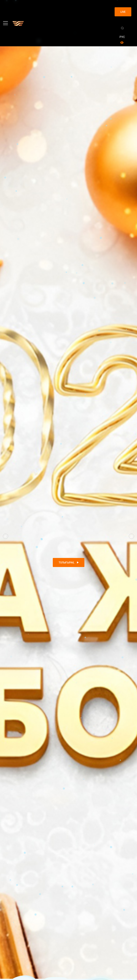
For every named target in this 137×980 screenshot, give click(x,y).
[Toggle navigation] (6, 23)
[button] (6, 536)
